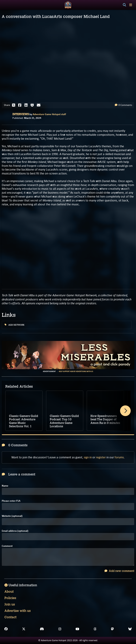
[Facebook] (6, 629)
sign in (88, 457)
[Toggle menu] (131, 5)
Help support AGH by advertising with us (76, 371)
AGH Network (15, 325)
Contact (10, 617)
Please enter (11, 501)
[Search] (124, 5)
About (9, 592)
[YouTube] (77, 629)
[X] (24, 629)
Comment (7, 546)
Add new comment (119, 571)
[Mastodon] (112, 629)
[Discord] (42, 629)
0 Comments (123, 105)
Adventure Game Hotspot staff (49, 114)
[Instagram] (60, 629)
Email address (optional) (15, 531)
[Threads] (95, 629)
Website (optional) (12, 516)
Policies (10, 598)
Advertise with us (18, 611)
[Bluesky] (130, 629)
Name (5, 486)
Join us (10, 604)
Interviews (21, 114)
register (101, 457)
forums (119, 457)
